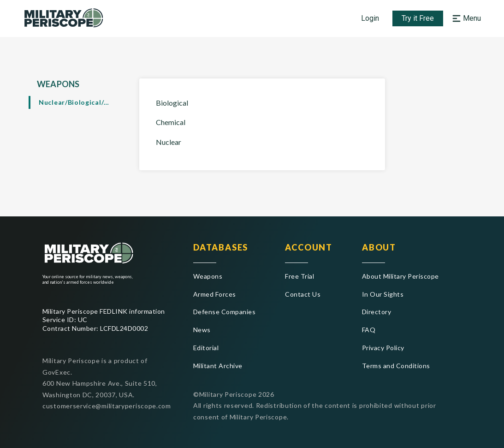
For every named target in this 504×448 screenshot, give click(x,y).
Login (370, 18)
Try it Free (418, 18)
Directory (377, 312)
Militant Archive (218, 366)
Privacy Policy (383, 348)
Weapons (208, 276)
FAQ (369, 330)
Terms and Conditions (396, 366)
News (202, 330)
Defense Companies (224, 312)
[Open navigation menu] (465, 18)
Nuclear (169, 142)
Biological (172, 103)
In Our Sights (383, 294)
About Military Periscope (400, 276)
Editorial (206, 348)
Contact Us (303, 294)
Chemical (171, 122)
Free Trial (299, 276)
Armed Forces (215, 294)
